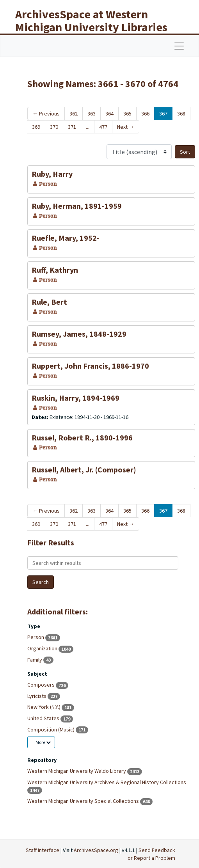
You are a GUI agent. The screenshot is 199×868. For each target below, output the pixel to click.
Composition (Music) (52, 730)
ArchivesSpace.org (96, 850)
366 (145, 114)
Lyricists (37, 696)
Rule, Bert (49, 302)
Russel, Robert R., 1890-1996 (82, 438)
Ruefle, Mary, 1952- (66, 238)
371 (72, 127)
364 (109, 114)
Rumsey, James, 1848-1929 (79, 334)
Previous (46, 114)
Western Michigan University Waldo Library (77, 771)
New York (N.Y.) (44, 707)
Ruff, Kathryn (55, 270)
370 (54, 127)
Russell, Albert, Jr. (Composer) (84, 470)
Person (36, 637)
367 (163, 114)
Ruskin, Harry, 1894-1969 (76, 398)
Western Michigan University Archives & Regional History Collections (107, 782)
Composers (42, 685)
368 (181, 114)
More (43, 742)
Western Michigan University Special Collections (84, 801)
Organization (43, 648)
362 (74, 114)
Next (126, 127)
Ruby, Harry (52, 174)
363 (92, 114)
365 (127, 114)
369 (36, 127)
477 (103, 127)
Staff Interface (43, 850)
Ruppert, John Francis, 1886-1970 (90, 366)
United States (44, 718)
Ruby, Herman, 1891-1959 (77, 206)
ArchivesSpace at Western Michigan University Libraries (91, 20)
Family (35, 660)
